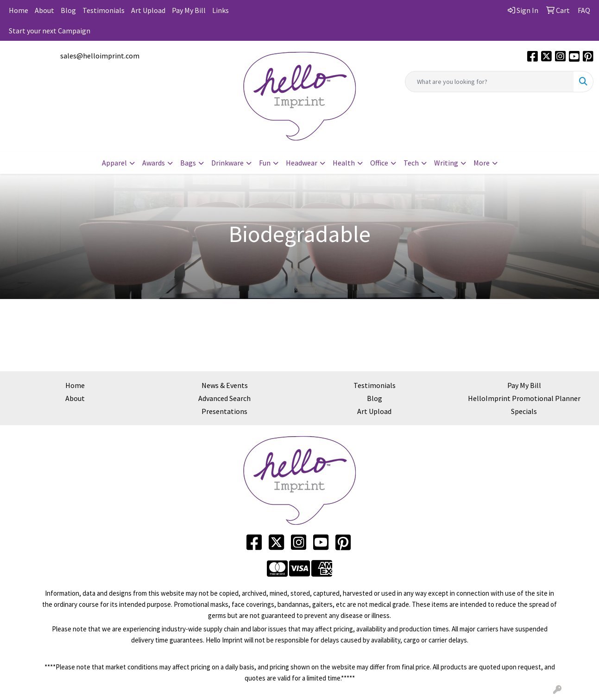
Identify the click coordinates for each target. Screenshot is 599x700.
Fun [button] (265, 163)
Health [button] (344, 163)
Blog (68, 10)
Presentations (224, 411)
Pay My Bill (189, 10)
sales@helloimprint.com (100, 56)
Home (19, 10)
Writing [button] (446, 163)
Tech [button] (411, 163)
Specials (524, 411)
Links (221, 10)
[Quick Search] (489, 82)
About (44, 10)
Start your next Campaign (50, 31)
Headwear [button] (302, 163)
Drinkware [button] (227, 163)
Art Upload (148, 10)
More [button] (482, 163)
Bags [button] (188, 163)
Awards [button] (154, 163)
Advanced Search (224, 398)
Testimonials (104, 10)
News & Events (225, 385)
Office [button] (379, 163)
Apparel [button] (114, 163)
